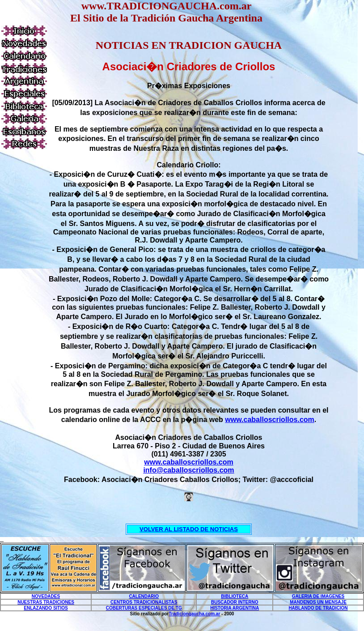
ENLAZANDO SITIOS (46, 608)
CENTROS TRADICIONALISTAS (144, 602)
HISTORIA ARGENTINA (235, 608)
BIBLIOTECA (235, 596)
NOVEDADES (46, 596)
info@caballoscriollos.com (188, 470)
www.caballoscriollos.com (269, 420)
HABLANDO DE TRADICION (318, 608)
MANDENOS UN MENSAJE (318, 602)
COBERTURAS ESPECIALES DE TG (144, 608)
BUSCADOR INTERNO (235, 602)
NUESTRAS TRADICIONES (46, 602)
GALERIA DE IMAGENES (318, 596)
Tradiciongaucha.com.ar (194, 614)
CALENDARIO (144, 596)
